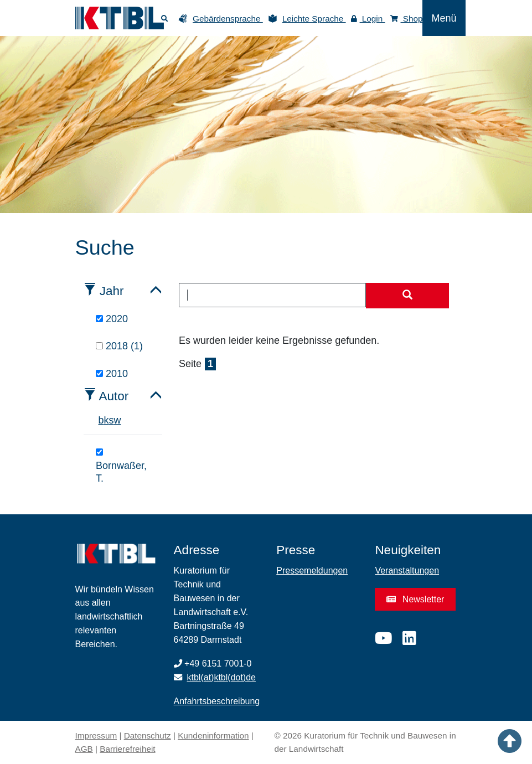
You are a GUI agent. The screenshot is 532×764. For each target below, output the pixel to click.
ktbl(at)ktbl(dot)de (222, 677)
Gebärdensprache (228, 19)
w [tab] (118, 420)
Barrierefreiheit (127, 749)
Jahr (112, 291)
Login (368, 19)
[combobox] (272, 295)
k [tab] (107, 420)
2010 (112, 374)
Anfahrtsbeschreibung (217, 701)
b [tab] (101, 420)
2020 (112, 319)
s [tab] (112, 420)
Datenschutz (148, 735)
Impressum (96, 735)
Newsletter (415, 599)
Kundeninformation (213, 735)
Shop (407, 19)
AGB (84, 749)
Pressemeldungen (312, 571)
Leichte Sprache (314, 19)
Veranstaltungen (407, 571)
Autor (114, 396)
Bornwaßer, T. (121, 466)
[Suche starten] (407, 296)
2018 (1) (119, 346)
